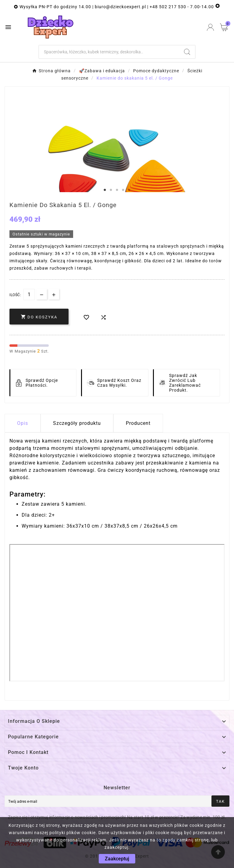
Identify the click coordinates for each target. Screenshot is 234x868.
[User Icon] (210, 27)
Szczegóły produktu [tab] (77, 423)
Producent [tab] (138, 423)
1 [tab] (105, 190)
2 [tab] (111, 190)
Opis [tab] (23, 423)
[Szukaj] (109, 52)
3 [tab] (117, 190)
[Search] (187, 52)
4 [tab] (123, 190)
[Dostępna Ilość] (29, 294)
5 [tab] (129, 190)
